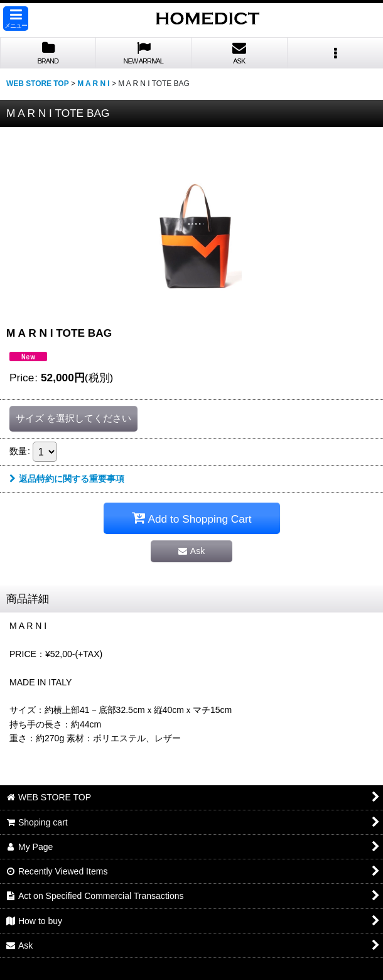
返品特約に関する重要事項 (67, 479)
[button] (16, 19)
